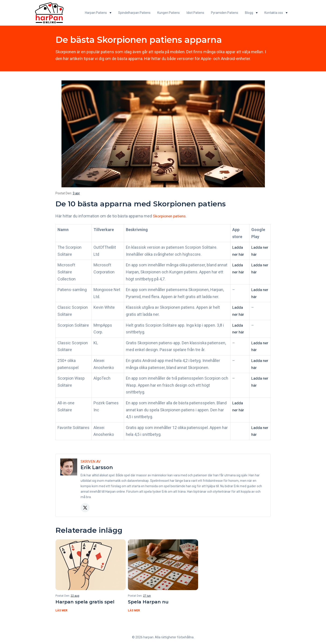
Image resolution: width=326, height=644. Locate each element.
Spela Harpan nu (150, 602)
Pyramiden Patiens (225, 13)
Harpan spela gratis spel (87, 602)
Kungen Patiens (169, 13)
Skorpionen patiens (170, 216)
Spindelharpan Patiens (134, 13)
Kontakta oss (274, 13)
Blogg (249, 13)
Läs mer (61, 611)
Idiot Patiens (195, 13)
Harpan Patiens (96, 13)
